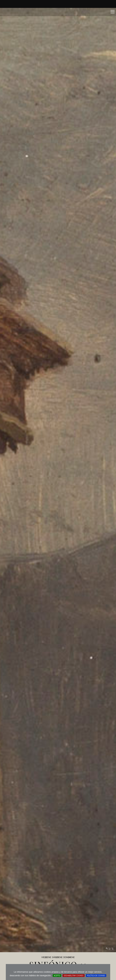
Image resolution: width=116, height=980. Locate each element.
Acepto (57, 976)
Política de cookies (96, 976)
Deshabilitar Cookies (74, 976)
